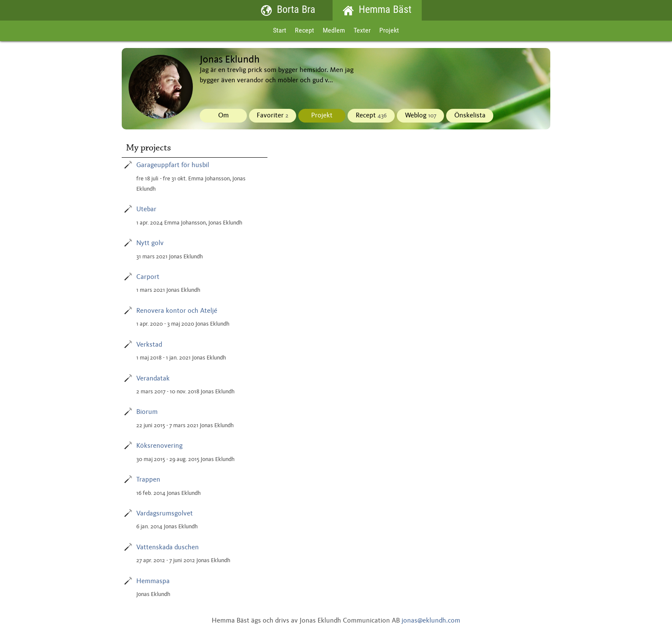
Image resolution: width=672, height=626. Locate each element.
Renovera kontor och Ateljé (177, 311)
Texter (362, 31)
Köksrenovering (159, 446)
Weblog (421, 116)
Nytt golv (150, 243)
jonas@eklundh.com (431, 621)
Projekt (389, 31)
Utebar (146, 210)
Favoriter (273, 116)
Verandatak (153, 379)
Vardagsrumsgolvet (165, 514)
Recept (304, 31)
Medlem (334, 31)
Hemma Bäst (377, 10)
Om (223, 116)
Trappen (148, 480)
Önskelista (470, 116)
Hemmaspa (153, 581)
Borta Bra (288, 10)
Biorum (147, 412)
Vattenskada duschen (168, 548)
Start (280, 31)
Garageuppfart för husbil (173, 165)
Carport (148, 277)
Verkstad (149, 345)
